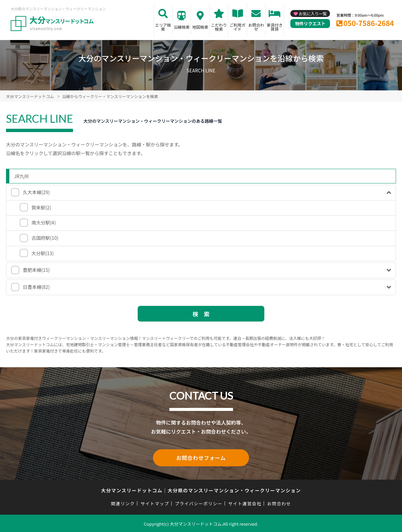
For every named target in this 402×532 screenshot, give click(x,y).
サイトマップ (155, 502)
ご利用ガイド (238, 27)
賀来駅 (41, 207)
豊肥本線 (36, 270)
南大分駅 (43, 222)
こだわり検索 (219, 27)
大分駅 (42, 253)
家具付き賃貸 (275, 27)
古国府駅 (45, 238)
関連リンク (123, 502)
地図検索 (200, 27)
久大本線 (36, 192)
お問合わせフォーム (201, 457)
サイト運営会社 (245, 502)
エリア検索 (163, 27)
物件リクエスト (310, 24)
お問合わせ (256, 27)
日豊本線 (36, 287)
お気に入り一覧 (313, 14)
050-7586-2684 (369, 23)
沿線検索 (182, 27)
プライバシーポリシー (198, 502)
